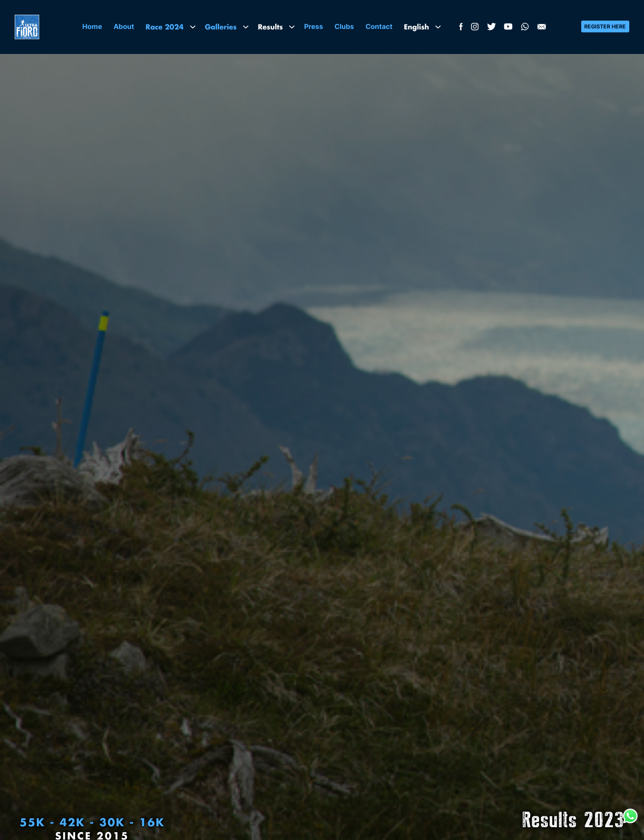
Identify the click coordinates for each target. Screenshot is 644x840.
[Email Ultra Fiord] (541, 29)
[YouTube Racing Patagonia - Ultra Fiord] (508, 29)
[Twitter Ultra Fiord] (491, 29)
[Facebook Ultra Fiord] (460, 29)
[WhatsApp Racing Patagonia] (525, 29)
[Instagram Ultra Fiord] (475, 29)
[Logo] (27, 27)
